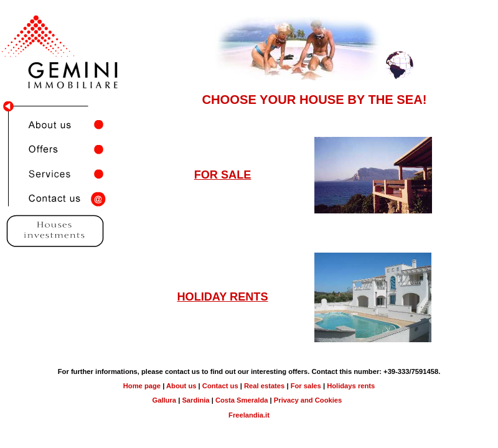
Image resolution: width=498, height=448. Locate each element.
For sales (306, 386)
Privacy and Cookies (308, 400)
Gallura (164, 400)
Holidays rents (351, 386)
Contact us (62, 199)
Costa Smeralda (242, 400)
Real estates (264, 386)
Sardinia (196, 400)
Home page (142, 386)
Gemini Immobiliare (62, 11)
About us (62, 124)
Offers (62, 149)
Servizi (62, 174)
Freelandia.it (249, 415)
